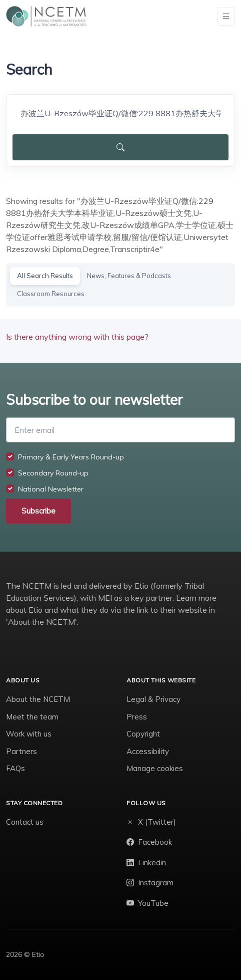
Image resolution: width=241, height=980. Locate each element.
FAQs (15, 768)
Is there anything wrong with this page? (77, 337)
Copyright (143, 734)
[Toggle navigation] (226, 16)
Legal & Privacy (153, 699)
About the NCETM (38, 699)
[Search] (120, 113)
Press (137, 717)
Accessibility (148, 751)
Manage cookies (155, 768)
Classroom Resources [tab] (51, 294)
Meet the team (32, 717)
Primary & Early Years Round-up (71, 457)
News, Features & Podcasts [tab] (129, 276)
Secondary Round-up (53, 473)
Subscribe (38, 511)
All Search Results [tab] (45, 276)
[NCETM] (46, 16)
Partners (21, 751)
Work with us (29, 734)
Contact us (25, 822)
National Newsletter (51, 489)
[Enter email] (120, 430)
